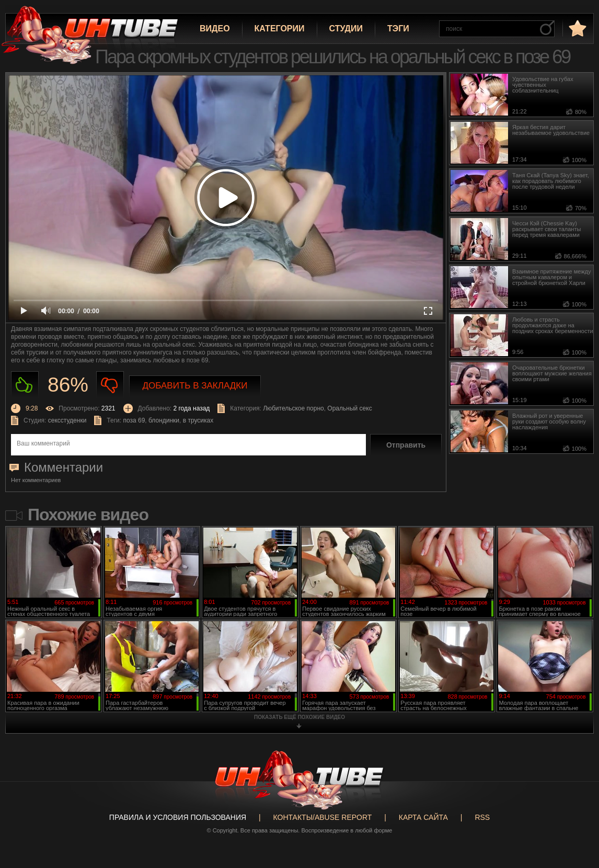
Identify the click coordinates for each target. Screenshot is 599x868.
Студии (346, 28)
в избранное (577, 28)
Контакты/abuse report (323, 817)
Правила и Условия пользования (178, 817)
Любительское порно (293, 408)
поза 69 (134, 420)
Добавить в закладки (195, 386)
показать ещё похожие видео (299, 717)
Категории (280, 28)
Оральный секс (349, 408)
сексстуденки (67, 420)
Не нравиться (110, 385)
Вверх (575, 818)
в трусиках (198, 420)
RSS (482, 817)
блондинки (164, 420)
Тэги (398, 28)
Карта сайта (423, 817)
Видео (215, 28)
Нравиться (25, 385)
